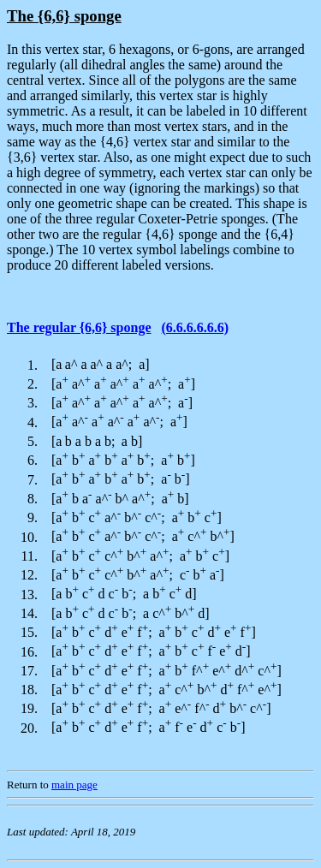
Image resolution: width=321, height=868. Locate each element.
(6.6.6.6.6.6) (195, 327)
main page (74, 785)
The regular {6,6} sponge (79, 327)
